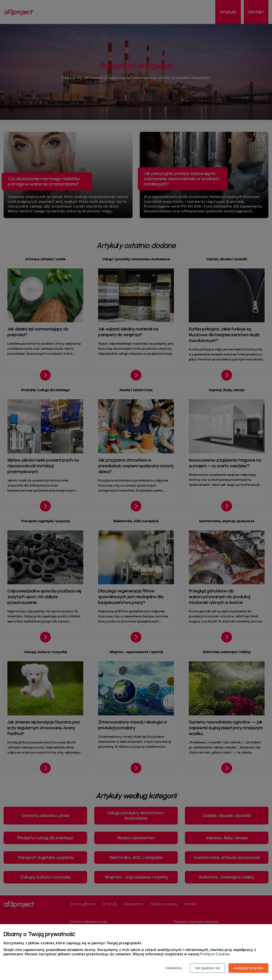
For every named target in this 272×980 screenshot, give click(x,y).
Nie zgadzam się (207, 968)
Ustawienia (173, 968)
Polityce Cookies (215, 954)
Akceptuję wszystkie (248, 968)
